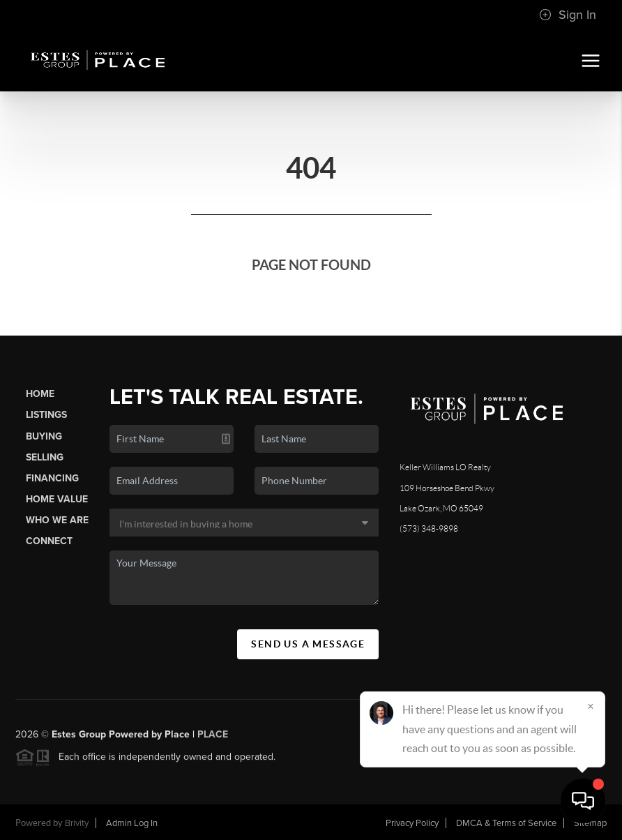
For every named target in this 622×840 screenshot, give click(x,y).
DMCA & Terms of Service (506, 823)
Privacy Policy (412, 823)
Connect (49, 541)
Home (40, 394)
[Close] (591, 706)
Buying (44, 436)
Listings (46, 415)
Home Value (57, 499)
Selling (45, 457)
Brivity (77, 823)
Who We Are (57, 520)
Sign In (568, 15)
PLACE (213, 739)
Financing (52, 478)
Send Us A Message (308, 644)
